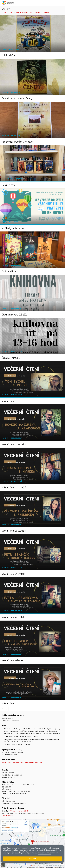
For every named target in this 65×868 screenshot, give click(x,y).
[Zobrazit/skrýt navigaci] (61, 3)
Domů (4, 12)
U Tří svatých (13, 811)
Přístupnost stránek (19, 850)
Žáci (11, 12)
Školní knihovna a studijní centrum (28, 12)
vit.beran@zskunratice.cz (10, 755)
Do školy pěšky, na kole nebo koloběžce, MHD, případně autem (22, 762)
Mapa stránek (6, 850)
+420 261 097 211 (10, 773)
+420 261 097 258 (17, 775)
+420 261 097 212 (7, 752)
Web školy (60, 848)
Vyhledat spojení (7, 815)
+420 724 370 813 (19, 752)
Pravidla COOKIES (33, 850)
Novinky (46, 12)
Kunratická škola (23, 811)
